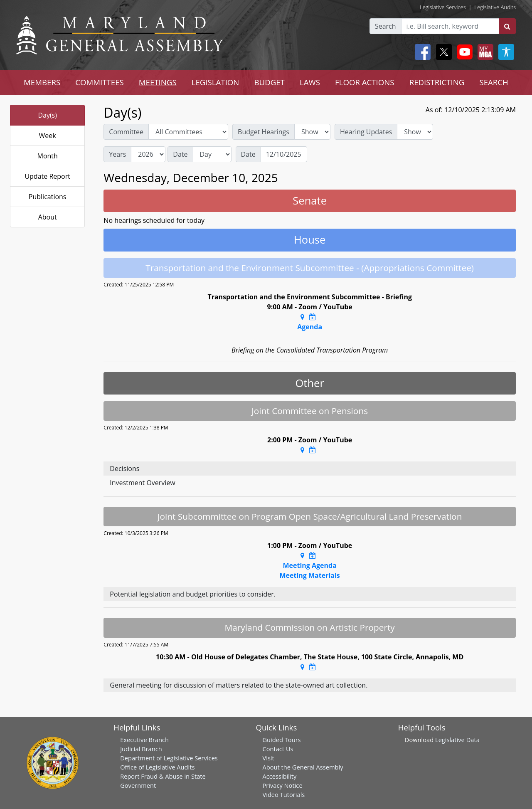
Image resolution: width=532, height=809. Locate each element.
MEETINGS (158, 82)
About (48, 217)
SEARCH (494, 82)
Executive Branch (144, 740)
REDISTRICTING (437, 82)
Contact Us (278, 749)
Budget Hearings (264, 132)
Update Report (47, 176)
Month (47, 156)
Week (48, 136)
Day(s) (47, 115)
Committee (126, 132)
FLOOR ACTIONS (365, 82)
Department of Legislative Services (169, 758)
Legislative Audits (495, 7)
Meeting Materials (309, 575)
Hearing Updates (366, 132)
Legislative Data (457, 740)
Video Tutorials (283, 794)
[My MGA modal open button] (484, 52)
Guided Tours (281, 740)
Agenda (310, 327)
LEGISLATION (216, 82)
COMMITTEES (100, 82)
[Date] (284, 154)
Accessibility (279, 776)
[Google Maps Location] (302, 317)
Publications (48, 197)
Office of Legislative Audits (157, 767)
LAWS (310, 82)
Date (180, 154)
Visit (268, 758)
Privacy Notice (282, 785)
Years (117, 154)
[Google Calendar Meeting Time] (313, 317)
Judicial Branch (141, 749)
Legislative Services (443, 7)
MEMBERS (42, 82)
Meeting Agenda (309, 565)
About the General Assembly (303, 767)
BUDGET (269, 82)
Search (385, 26)
